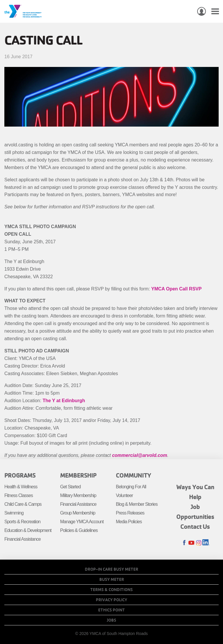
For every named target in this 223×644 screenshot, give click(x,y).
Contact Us (195, 526)
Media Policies (129, 522)
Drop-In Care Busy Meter (111, 569)
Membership (78, 475)
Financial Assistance (23, 539)
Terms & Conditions (111, 590)
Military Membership (78, 495)
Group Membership (78, 513)
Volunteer (124, 495)
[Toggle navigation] (215, 11)
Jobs (111, 620)
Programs (20, 475)
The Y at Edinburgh (64, 401)
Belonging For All (131, 487)
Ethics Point (111, 610)
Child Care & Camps (23, 504)
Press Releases (130, 513)
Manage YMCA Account (82, 522)
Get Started (70, 487)
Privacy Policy (111, 600)
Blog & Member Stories (137, 504)
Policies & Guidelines (79, 530)
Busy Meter (112, 579)
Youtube (191, 543)
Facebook (184, 543)
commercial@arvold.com (140, 455)
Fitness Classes (19, 495)
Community (133, 475)
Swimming (14, 513)
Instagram (199, 543)
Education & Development (28, 530)
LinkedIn (206, 543)
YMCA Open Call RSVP (177, 289)
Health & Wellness (21, 487)
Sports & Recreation (22, 522)
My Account (202, 11)
